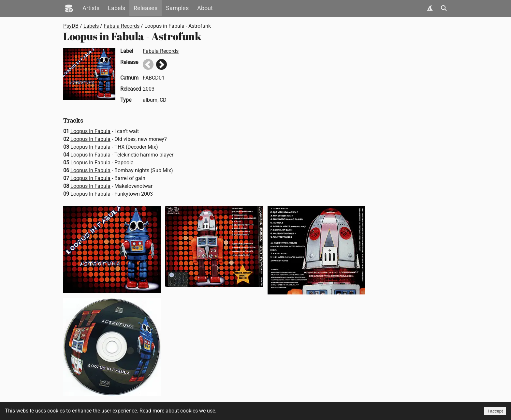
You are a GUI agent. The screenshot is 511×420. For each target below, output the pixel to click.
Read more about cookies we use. (178, 411)
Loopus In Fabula (90, 131)
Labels (117, 8)
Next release (161, 64)
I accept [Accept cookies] (495, 411)
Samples (177, 8)
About (205, 8)
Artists (91, 8)
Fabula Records (122, 26)
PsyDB (71, 26)
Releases (146, 8)
